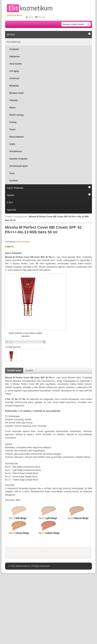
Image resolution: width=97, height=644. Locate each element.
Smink (12, 144)
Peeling (13, 122)
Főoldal (8, 217)
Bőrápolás (14, 86)
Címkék (29, 370)
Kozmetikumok (14, 42)
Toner (12, 173)
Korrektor (14, 181)
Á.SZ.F (10, 203)
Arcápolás (14, 49)
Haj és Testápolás (15, 188)
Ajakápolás (15, 57)
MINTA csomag (16, 115)
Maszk (12, 108)
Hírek (31, 17)
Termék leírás (14, 370)
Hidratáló (14, 100)
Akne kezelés (16, 64)
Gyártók (10, 195)
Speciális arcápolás (18, 159)
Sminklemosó (16, 151)
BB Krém (11, 35)
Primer (12, 130)
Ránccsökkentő (17, 137)
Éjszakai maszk (17, 93)
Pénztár (41, 17)
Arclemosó (14, 78)
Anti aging (14, 71)
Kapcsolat (11, 210)
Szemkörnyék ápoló (19, 166)
